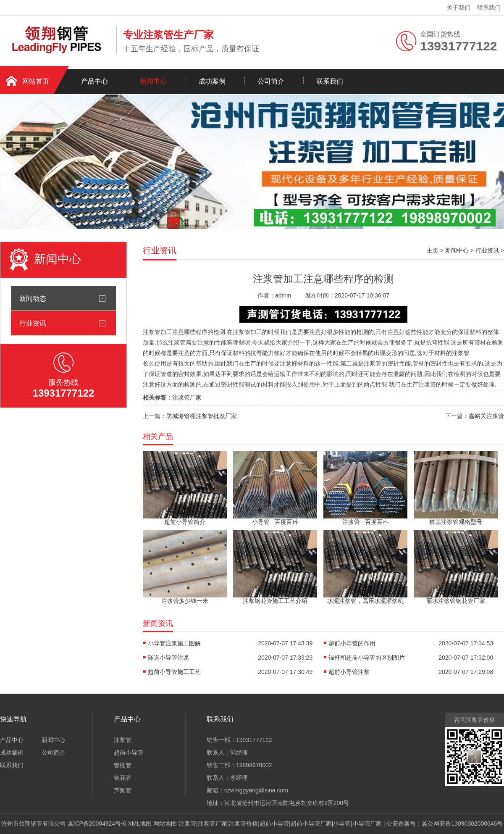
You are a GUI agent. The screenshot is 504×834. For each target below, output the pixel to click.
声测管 (123, 790)
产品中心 (94, 81)
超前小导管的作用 (352, 643)
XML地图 (140, 823)
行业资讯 (33, 323)
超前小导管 (129, 752)
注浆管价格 (243, 823)
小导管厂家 (367, 823)
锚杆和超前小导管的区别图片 (367, 658)
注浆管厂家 (187, 397)
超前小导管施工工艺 (174, 672)
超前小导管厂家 (311, 823)
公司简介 (271, 81)
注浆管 (461, 353)
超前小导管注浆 (349, 672)
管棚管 (123, 765)
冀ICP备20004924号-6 (97, 823)
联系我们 (489, 8)
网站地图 (165, 823)
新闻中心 (153, 81)
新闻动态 (33, 298)
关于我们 (459, 8)
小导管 (342, 823)
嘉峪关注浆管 (486, 416)
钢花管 (123, 778)
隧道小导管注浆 (168, 658)
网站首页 (36, 81)
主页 (433, 250)
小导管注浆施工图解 (174, 643)
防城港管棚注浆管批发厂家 (202, 416)
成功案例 (212, 81)
